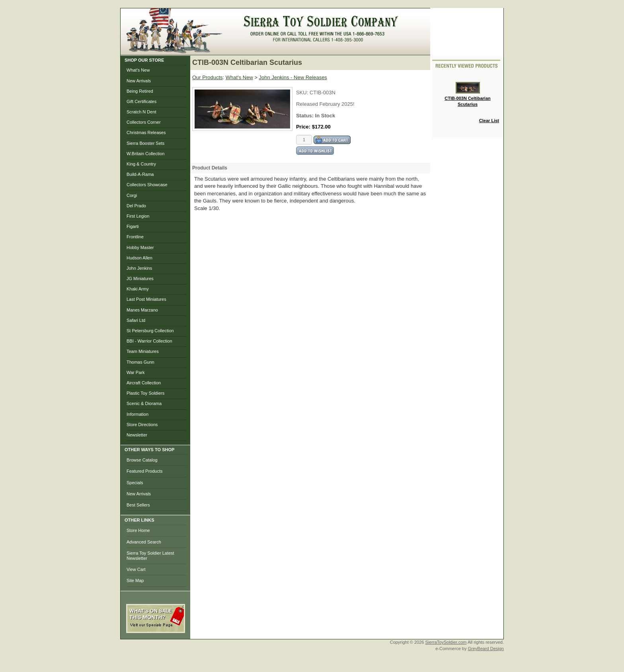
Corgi (132, 195)
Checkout (321, 51)
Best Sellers (138, 505)
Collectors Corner (144, 122)
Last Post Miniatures (146, 299)
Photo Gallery (360, 51)
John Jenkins (139, 268)
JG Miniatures (140, 279)
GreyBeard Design (486, 649)
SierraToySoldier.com (446, 642)
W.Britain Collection (145, 154)
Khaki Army (138, 289)
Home (230, 51)
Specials (135, 483)
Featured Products (145, 471)
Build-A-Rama (140, 174)
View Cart (136, 569)
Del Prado (136, 206)
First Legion (138, 216)
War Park (136, 372)
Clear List (489, 121)
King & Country (141, 164)
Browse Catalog (142, 460)
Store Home (138, 530)
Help (419, 51)
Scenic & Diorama (144, 403)
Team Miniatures (143, 351)
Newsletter (137, 435)
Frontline (135, 237)
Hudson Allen (139, 258)
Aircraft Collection (144, 383)
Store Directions (142, 425)
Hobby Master (140, 247)
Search (395, 51)
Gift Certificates (141, 101)
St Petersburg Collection (150, 331)
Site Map (135, 580)
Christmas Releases (146, 132)
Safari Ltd (136, 320)
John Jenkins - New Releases (293, 77)
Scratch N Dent (141, 112)
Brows (254, 51)
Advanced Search (144, 542)
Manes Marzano (142, 310)
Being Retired (140, 91)
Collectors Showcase (147, 185)
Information (137, 414)
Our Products (208, 77)
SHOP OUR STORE (144, 60)
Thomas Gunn (140, 362)
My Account (286, 51)
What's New (138, 70)
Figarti (133, 226)
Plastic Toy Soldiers (145, 393)
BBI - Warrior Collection (149, 341)
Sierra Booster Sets (145, 143)
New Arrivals (139, 81)
